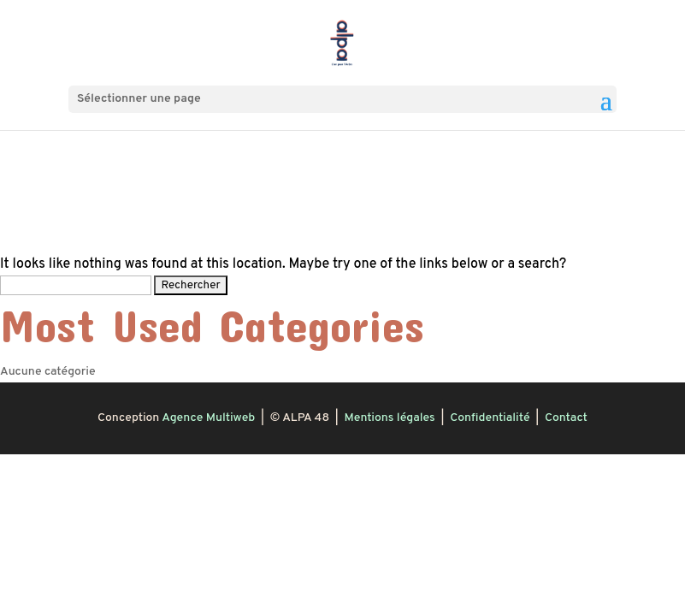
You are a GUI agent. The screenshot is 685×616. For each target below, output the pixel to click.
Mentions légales (389, 418)
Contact (566, 418)
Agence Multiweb (208, 418)
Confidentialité (490, 418)
